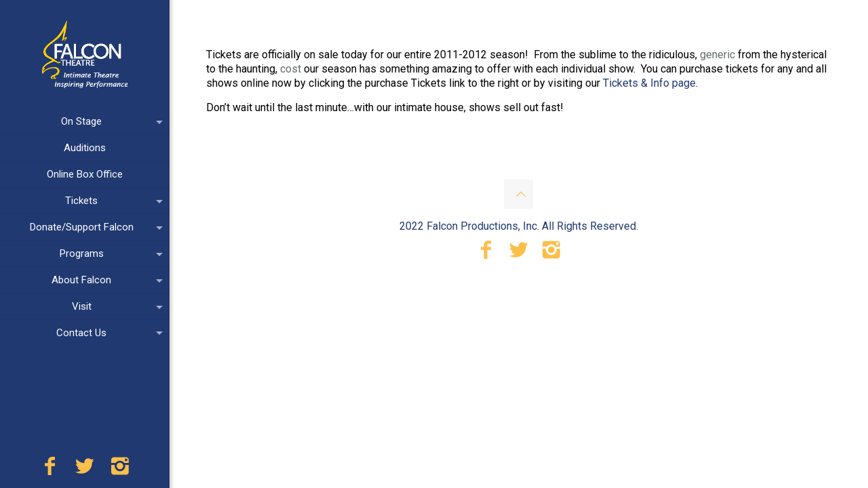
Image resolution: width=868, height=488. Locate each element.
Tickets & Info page (649, 83)
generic (717, 55)
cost (291, 69)
